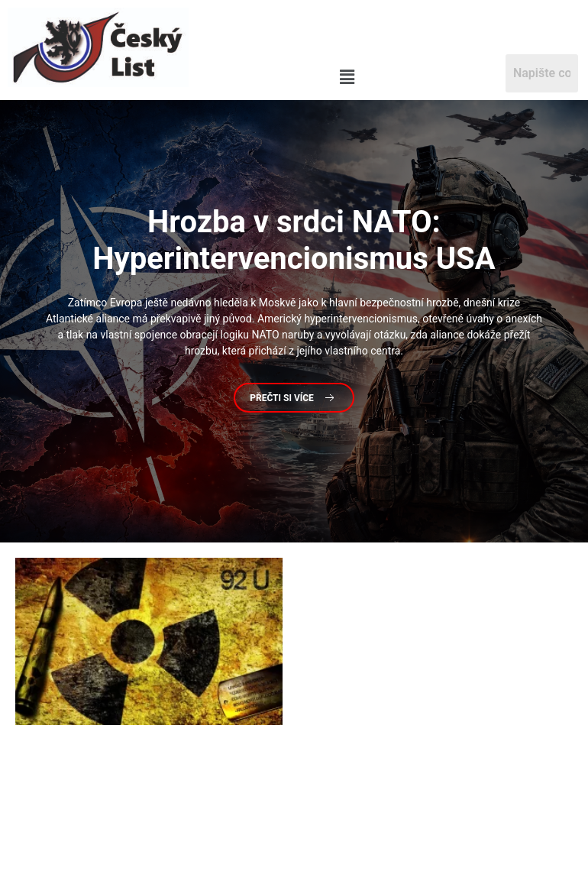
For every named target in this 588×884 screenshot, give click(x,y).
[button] (347, 78)
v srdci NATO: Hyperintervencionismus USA (294, 240)
